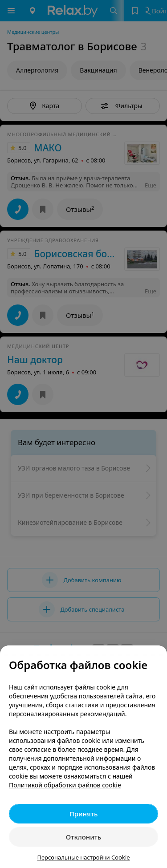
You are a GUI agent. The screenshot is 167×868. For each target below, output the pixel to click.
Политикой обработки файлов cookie (65, 785)
